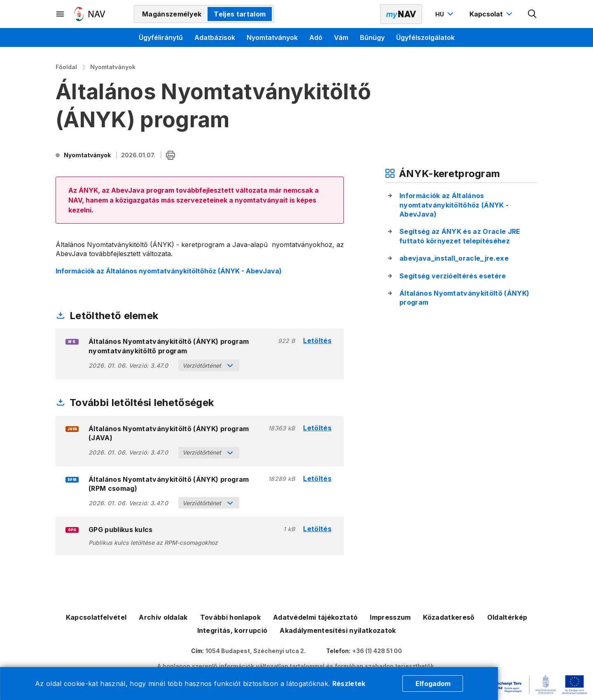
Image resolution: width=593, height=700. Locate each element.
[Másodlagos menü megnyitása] (61, 14)
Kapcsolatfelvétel (96, 617)
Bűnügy (372, 37)
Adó (316, 37)
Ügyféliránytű (161, 37)
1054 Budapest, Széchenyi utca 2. (256, 651)
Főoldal (66, 67)
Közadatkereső (449, 617)
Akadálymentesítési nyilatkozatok (338, 630)
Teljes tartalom (240, 14)
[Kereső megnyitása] (532, 14)
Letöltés (317, 341)
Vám (341, 37)
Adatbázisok (215, 37)
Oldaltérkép (507, 617)
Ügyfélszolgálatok (425, 37)
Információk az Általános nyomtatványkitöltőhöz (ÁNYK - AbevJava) (169, 271)
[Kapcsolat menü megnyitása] (492, 14)
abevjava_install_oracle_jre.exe (454, 258)
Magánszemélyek (172, 14)
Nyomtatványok (272, 37)
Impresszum (390, 617)
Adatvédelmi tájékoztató (315, 617)
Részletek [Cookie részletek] (349, 684)
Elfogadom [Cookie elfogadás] (433, 684)
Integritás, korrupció (232, 630)
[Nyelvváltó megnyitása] (445, 14)
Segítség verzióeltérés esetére (453, 276)
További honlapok (230, 617)
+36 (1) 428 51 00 (377, 651)
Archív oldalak (163, 617)
